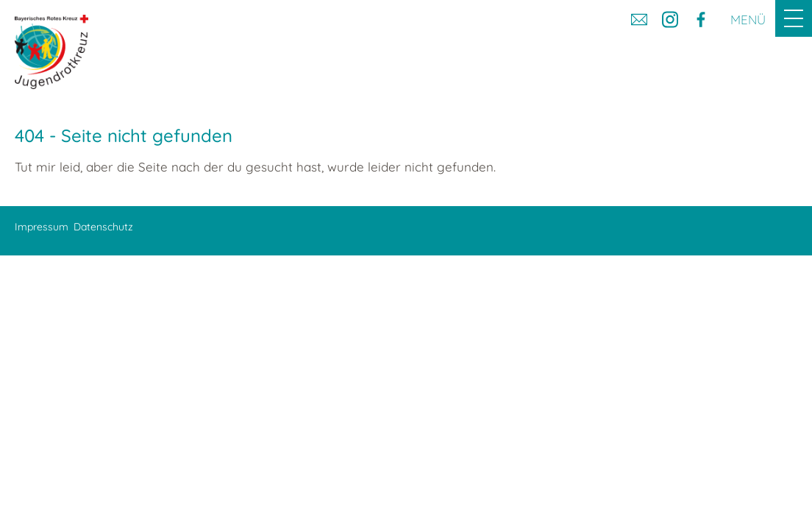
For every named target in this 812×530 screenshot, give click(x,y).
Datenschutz (103, 227)
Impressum (42, 227)
